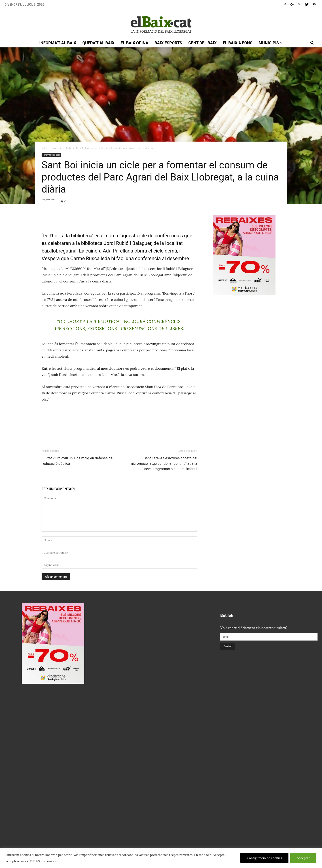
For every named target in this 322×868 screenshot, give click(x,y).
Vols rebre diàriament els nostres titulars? (254, 628)
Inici (44, 148)
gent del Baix (202, 43)
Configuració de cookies (265, 858)
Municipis (271, 43)
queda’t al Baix (99, 43)
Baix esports (168, 43)
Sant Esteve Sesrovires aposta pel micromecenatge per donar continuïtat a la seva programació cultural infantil (163, 464)
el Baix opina (135, 43)
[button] (312, 43)
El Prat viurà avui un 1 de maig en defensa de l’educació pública (77, 461)
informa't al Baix (61, 148)
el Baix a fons (238, 43)
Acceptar (303, 858)
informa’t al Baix (58, 43)
